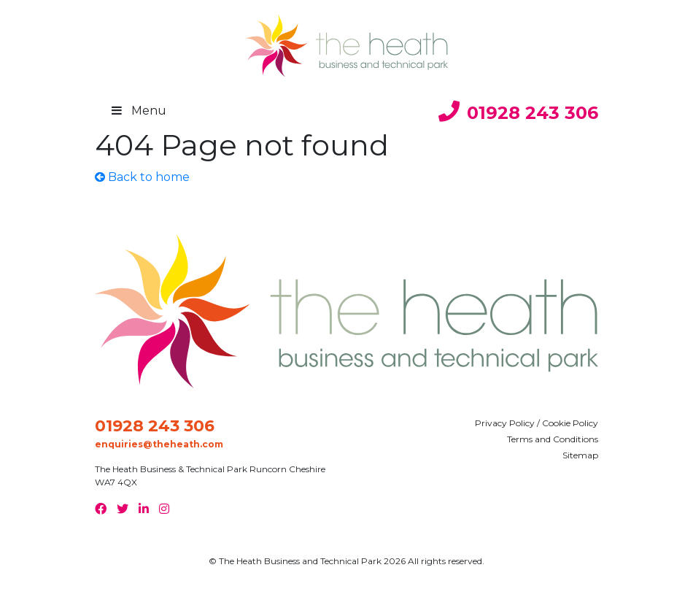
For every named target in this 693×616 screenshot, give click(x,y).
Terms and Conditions (553, 439)
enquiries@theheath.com (159, 444)
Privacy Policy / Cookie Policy (537, 423)
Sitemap (580, 455)
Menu (141, 111)
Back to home (142, 177)
